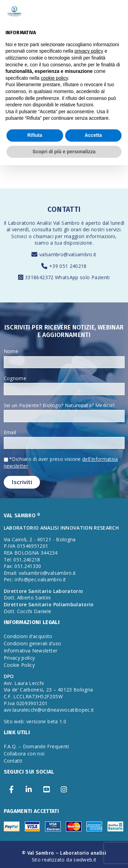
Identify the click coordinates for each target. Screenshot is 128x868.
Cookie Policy (19, 665)
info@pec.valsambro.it (40, 579)
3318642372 (40, 277)
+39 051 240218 (68, 266)
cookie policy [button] (54, 78)
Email (10, 432)
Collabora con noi (24, 754)
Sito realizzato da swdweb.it (64, 860)
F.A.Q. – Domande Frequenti (37, 746)
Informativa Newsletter (31, 651)
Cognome (15, 378)
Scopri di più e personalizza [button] (64, 152)
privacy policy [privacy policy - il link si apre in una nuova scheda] (89, 51)
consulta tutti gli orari (56, 229)
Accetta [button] (93, 135)
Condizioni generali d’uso (33, 643)
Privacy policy (19, 658)
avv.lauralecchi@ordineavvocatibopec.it (49, 710)
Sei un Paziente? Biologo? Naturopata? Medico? (59, 405)
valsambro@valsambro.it (68, 254)
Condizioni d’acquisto (28, 636)
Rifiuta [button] (35, 135)
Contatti (13, 761)
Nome (11, 351)
